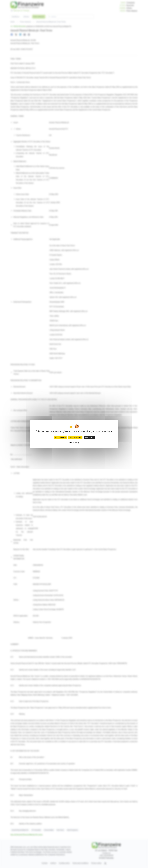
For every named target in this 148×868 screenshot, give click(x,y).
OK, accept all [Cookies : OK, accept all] (61, 438)
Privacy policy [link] (74, 443)
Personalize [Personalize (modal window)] (89, 438)
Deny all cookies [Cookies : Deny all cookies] (75, 438)
